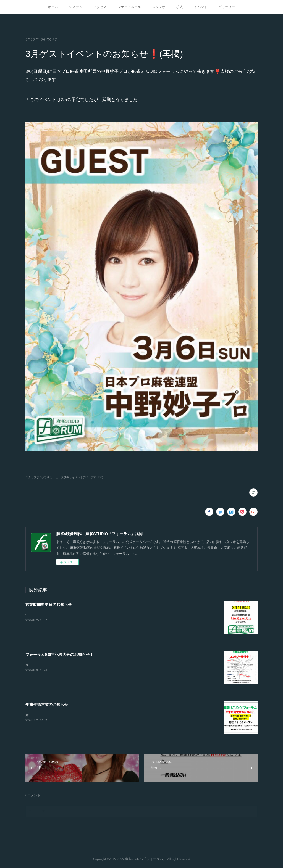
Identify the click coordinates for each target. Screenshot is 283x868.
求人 (180, 7)
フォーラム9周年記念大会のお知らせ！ (59, 655)
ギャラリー (227, 7)
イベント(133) (81, 477)
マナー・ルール (129, 7)
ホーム (53, 7)
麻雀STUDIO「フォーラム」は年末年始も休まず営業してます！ (73, 715)
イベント (201, 7)
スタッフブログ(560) (38, 477)
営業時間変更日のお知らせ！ (51, 605)
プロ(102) (97, 477)
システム (76, 7)
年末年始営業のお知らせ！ (49, 705)
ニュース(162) (61, 477)
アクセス (100, 7)
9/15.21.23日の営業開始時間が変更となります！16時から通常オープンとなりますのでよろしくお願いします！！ (110, 615)
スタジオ (159, 7)
